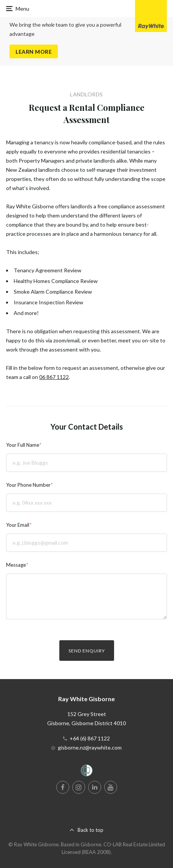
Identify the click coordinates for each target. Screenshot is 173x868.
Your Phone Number (28, 485)
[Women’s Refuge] (87, 772)
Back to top (90, 830)
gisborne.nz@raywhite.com (90, 747)
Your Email (18, 525)
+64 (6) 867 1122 (90, 738)
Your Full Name (23, 445)
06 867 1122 (54, 377)
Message (16, 565)
